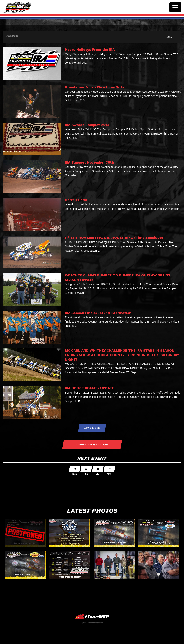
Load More (92, 428)
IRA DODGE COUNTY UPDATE (90, 388)
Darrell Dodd (76, 200)
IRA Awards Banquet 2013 (87, 125)
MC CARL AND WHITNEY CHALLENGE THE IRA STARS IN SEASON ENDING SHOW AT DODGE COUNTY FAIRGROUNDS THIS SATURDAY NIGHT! (122, 355)
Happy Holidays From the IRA (90, 50)
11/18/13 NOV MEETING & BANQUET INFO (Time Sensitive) (114, 238)
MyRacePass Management (92, 623)
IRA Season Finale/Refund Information (98, 313)
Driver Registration (92, 445)
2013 (169, 37)
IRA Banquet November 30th (89, 162)
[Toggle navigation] (175, 7)
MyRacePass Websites (92, 617)
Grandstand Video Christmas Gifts (95, 87)
